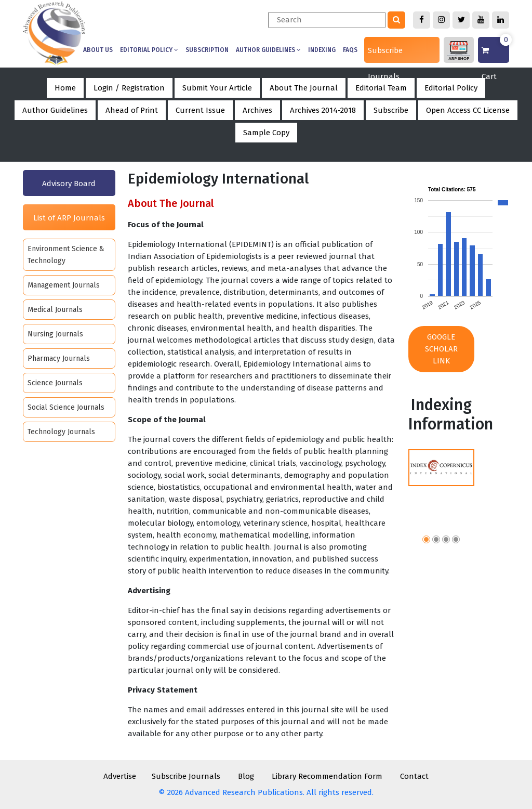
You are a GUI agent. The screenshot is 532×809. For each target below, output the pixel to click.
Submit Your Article (217, 88)
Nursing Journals (55, 334)
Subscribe (391, 110)
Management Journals (64, 285)
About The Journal (304, 88)
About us (98, 50)
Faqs (350, 50)
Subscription (207, 50)
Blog (246, 776)
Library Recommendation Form (327, 776)
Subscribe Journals (385, 54)
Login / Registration (129, 88)
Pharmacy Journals (59, 358)
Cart (495, 50)
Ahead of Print (132, 110)
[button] (426, 541)
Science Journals (55, 383)
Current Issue (200, 110)
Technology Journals (61, 432)
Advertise (120, 776)
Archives (257, 110)
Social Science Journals (66, 407)
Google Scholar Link (441, 349)
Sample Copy (266, 133)
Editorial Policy (149, 50)
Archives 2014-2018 (323, 110)
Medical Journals (55, 310)
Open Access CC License (468, 110)
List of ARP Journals (69, 218)
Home (65, 88)
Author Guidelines (268, 50)
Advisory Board (69, 184)
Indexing (322, 50)
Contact (414, 776)
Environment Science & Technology (66, 255)
